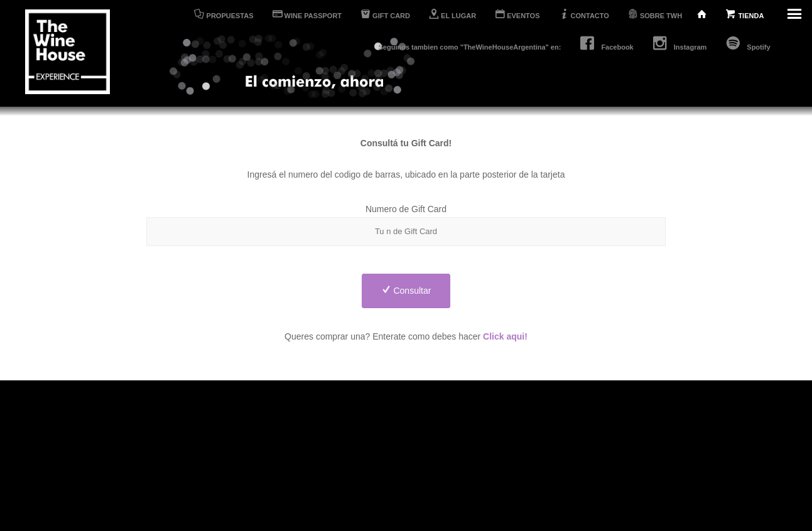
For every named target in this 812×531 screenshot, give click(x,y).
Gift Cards (321, 487)
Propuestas (322, 439)
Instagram (680, 43)
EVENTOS (517, 14)
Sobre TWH (414, 487)
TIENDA (746, 14)
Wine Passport (330, 471)
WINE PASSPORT (307, 14)
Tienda (404, 439)
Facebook (606, 43)
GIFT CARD (385, 14)
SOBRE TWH (658, 14)
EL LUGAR (452, 14)
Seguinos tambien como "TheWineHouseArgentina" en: (470, 47)
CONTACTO (584, 14)
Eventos (407, 456)
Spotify (748, 43)
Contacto (409, 471)
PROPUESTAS (224, 14)
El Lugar (318, 456)
